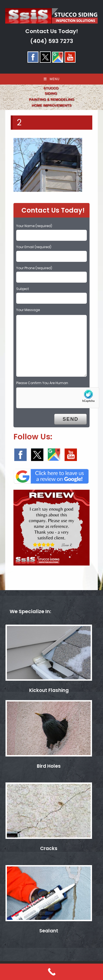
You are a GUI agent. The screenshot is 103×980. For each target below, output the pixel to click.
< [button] (7, 96)
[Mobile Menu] (52, 79)
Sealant (49, 931)
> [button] (96, 96)
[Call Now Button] (51, 972)
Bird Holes (49, 766)
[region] (51, 97)
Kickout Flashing (49, 690)
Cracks (49, 848)
